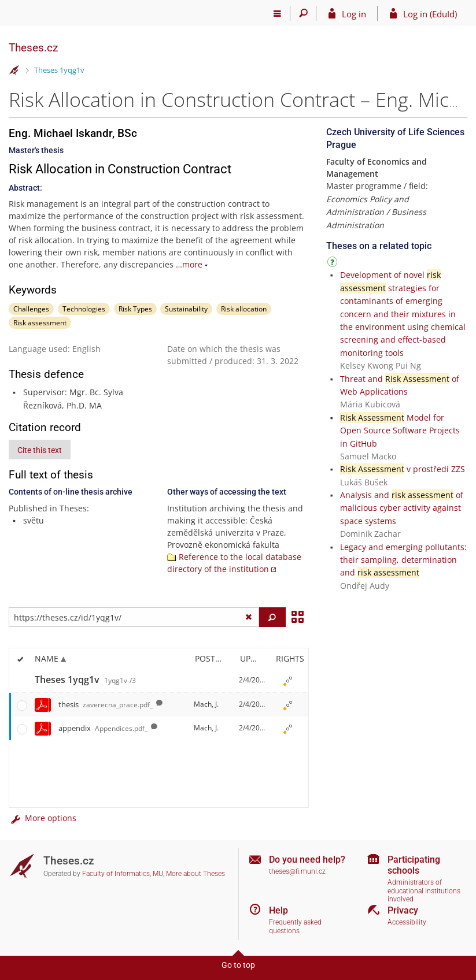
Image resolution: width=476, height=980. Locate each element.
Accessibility (407, 922)
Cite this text (40, 450)
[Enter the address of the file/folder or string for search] (134, 617)
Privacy (403, 910)
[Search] (303, 13)
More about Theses (195, 874)
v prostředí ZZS (403, 469)
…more (189, 264)
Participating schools (414, 865)
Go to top (238, 965)
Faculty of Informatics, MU (123, 874)
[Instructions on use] (334, 264)
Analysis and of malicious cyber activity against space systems (402, 508)
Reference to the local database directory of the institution (234, 563)
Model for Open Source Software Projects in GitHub (400, 430)
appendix (103, 728)
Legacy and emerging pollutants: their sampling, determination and (403, 560)
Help (278, 910)
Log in (354, 14)
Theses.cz (33, 48)
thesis (106, 704)
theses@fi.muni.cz (297, 871)
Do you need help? (307, 860)
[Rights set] (288, 681)
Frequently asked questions (295, 927)
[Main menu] (277, 13)
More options (43, 818)
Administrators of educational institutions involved (424, 891)
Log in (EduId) (430, 14)
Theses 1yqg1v (59, 70)
